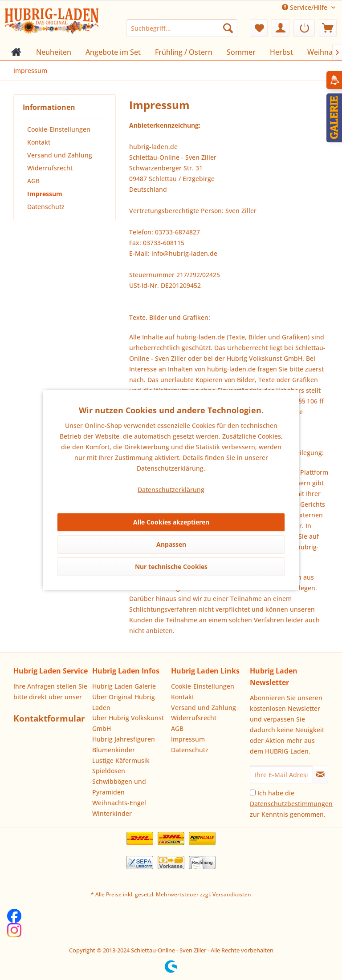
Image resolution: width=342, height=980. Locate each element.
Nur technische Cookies (171, 567)
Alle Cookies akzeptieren (171, 522)
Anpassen (171, 544)
